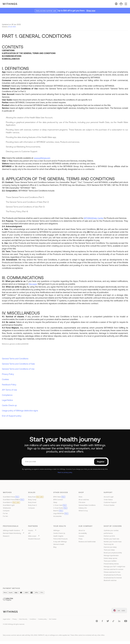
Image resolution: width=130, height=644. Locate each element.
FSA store (82, 502)
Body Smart (32, 502)
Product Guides (109, 505)
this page (33, 284)
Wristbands (7, 508)
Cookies (5, 379)
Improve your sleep (110, 547)
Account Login (109, 497)
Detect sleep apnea (110, 558)
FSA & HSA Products (60, 539)
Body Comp (32, 500)
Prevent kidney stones (111, 564)
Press (81, 539)
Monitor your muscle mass (113, 542)
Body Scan (36, 497)
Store (80, 497)
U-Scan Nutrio (60, 508)
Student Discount (34, 539)
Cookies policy (42, 619)
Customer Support (110, 502)
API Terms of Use (9, 390)
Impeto (31, 530)
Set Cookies (53, 619)
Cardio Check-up (9, 405)
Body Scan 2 (33, 505)
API (29, 533)
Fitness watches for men (112, 572)
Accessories (57, 516)
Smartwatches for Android (113, 578)
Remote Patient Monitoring (12, 533)
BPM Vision (59, 497)
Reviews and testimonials (87, 542)
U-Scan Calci (60, 505)
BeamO (58, 511)
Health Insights (58, 536)
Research (6, 536)
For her (5, 513)
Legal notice (7, 619)
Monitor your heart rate (111, 539)
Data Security (23, 619)
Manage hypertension (111, 555)
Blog (55, 547)
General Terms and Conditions (15, 359)
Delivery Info (83, 508)
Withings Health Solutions (11, 530)
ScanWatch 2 (11, 502)
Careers (81, 536)
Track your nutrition (110, 561)
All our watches (84, 500)
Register (101, 462)
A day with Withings (60, 542)
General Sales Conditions (87, 505)
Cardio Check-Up (59, 533)
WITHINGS (88, 218)
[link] (119, 610)
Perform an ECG (109, 536)
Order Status (108, 500)
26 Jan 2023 (12, 27)
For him (5, 516)
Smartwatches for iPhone (112, 575)
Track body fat (109, 544)
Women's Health (59, 544)
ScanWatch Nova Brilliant (14, 500)
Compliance (7, 395)
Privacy (15, 619)
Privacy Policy (8, 374)
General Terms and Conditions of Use (18, 369)
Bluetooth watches (110, 580)
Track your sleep (109, 550)
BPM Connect (58, 500)
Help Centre (98, 218)
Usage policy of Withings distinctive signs (20, 411)
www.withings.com (42, 158)
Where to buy (83, 511)
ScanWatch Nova (11, 497)
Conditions (33, 619)
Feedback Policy (9, 385)
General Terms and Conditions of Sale (18, 364)
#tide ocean (32, 536)
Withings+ (57, 530)
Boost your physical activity (113, 553)
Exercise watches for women (114, 569)
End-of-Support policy (12, 416)
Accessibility (83, 533)
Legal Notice (7, 400)
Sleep (55, 502)
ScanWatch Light (9, 505)
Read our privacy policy (65, 472)
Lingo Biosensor (61, 513)
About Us (82, 530)
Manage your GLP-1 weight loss (114, 567)
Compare (6, 511)
